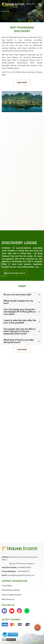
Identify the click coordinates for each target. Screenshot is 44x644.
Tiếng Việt (31, 4)
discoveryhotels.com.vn (15, 273)
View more (22, 350)
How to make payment (12, 595)
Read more (22, 83)
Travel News (7, 585)
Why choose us (8, 599)
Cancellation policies (11, 590)
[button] (22, 295)
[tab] (22, 295)
